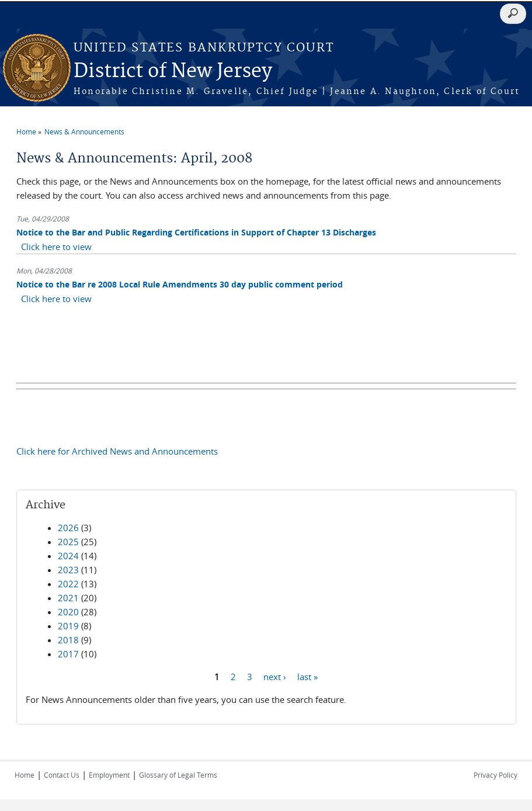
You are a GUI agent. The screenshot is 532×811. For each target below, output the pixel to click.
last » (307, 677)
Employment (109, 775)
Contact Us (62, 775)
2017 (68, 654)
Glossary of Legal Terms (178, 775)
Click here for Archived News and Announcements (117, 451)
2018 (68, 640)
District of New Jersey (173, 72)
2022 (68, 584)
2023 (68, 570)
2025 (68, 542)
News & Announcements (84, 131)
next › (275, 677)
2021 (68, 598)
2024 (68, 556)
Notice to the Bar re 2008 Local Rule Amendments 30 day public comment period (180, 284)
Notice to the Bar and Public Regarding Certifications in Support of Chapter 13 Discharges (196, 232)
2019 (68, 626)
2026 (68, 528)
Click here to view (56, 247)
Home (26, 131)
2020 (68, 612)
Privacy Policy (496, 775)
